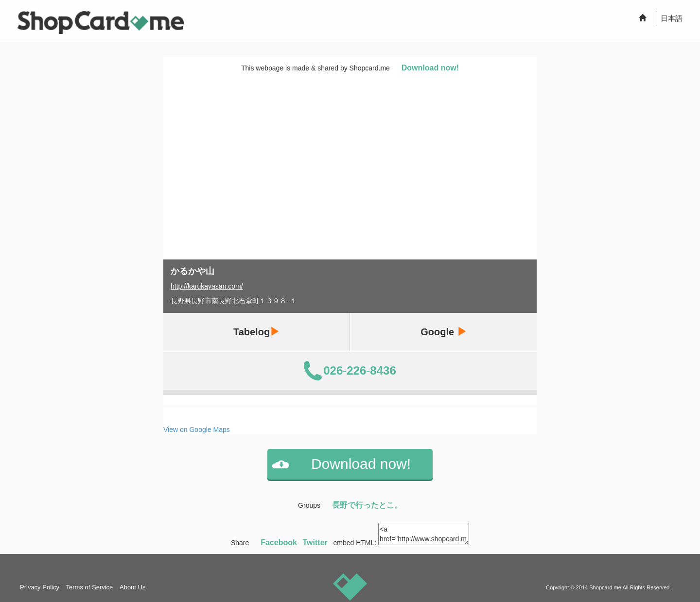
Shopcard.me (605, 587)
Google (443, 332)
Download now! (430, 68)
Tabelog (256, 332)
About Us (132, 587)
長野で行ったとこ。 (367, 505)
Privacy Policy (40, 587)
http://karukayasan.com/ (207, 286)
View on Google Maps (197, 430)
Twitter (315, 542)
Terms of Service (90, 587)
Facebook (279, 542)
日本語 (672, 18)
